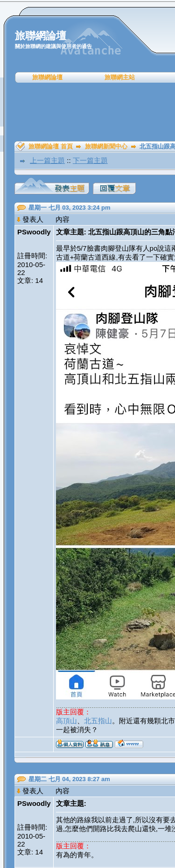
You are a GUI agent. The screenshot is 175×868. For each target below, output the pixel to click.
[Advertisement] (91, 112)
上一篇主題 (47, 160)
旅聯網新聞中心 (106, 146)
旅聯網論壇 (47, 77)
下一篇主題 (90, 160)
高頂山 (66, 721)
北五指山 (98, 721)
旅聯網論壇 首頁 (51, 146)
